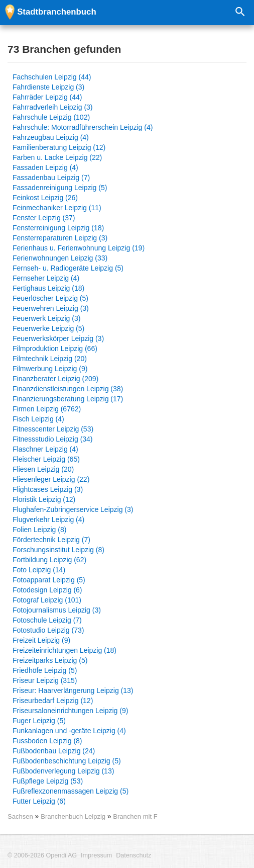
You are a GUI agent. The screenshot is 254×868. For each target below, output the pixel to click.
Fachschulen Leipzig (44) (52, 77)
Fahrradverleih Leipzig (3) (53, 107)
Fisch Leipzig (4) (38, 419)
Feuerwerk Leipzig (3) (46, 318)
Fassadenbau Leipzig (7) (51, 178)
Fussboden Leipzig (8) (47, 741)
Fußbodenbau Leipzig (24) (54, 751)
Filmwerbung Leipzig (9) (50, 369)
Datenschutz (134, 855)
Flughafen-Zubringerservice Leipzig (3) (73, 509)
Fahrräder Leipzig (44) (47, 97)
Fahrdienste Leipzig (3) (48, 87)
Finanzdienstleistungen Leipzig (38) (68, 389)
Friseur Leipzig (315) (45, 680)
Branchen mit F (135, 816)
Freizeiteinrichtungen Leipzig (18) (65, 650)
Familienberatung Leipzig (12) (59, 147)
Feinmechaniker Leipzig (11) (57, 208)
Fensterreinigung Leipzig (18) (58, 228)
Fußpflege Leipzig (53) (48, 781)
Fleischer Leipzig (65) (46, 459)
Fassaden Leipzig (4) (45, 167)
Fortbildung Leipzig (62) (49, 560)
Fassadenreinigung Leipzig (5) (60, 188)
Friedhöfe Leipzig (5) (45, 670)
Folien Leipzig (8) (39, 530)
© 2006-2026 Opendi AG (42, 855)
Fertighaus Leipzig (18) (48, 288)
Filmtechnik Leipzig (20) (50, 359)
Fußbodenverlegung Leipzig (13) (63, 771)
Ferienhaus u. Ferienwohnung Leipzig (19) (79, 248)
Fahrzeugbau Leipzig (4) (51, 137)
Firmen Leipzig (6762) (47, 409)
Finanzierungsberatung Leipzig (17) (68, 399)
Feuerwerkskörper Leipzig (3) (58, 338)
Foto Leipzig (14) (39, 570)
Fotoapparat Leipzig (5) (49, 580)
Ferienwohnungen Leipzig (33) (60, 258)
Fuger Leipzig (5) (39, 721)
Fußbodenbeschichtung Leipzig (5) (67, 761)
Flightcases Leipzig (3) (48, 489)
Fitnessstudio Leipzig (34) (53, 439)
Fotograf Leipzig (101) (47, 600)
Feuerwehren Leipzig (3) (51, 308)
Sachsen (20, 816)
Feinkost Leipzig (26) (45, 198)
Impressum (96, 855)
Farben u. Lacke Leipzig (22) (57, 157)
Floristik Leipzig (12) (44, 499)
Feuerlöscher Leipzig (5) (50, 298)
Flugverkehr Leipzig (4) (48, 519)
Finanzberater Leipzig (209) (55, 379)
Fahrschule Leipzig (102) (51, 117)
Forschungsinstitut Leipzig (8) (58, 550)
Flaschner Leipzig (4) (45, 449)
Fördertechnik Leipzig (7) (51, 540)
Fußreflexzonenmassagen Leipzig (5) (71, 791)
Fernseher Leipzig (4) (46, 278)
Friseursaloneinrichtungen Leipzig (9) (70, 711)
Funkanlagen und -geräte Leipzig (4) (69, 731)
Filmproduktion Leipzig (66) (55, 349)
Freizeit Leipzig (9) (41, 640)
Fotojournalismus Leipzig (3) (57, 610)
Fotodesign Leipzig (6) (47, 590)
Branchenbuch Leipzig (74, 816)
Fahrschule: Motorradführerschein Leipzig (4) (83, 127)
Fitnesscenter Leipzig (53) (53, 429)
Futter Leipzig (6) (39, 801)
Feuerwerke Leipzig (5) (48, 328)
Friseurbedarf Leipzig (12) (53, 701)
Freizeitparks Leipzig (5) (50, 660)
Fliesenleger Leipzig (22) (51, 479)
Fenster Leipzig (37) (44, 218)
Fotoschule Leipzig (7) (47, 620)
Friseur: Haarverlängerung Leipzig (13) (73, 690)
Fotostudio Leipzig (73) (48, 630)
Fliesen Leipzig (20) (43, 469)
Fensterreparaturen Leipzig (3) (60, 238)
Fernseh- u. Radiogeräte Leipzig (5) (68, 268)
